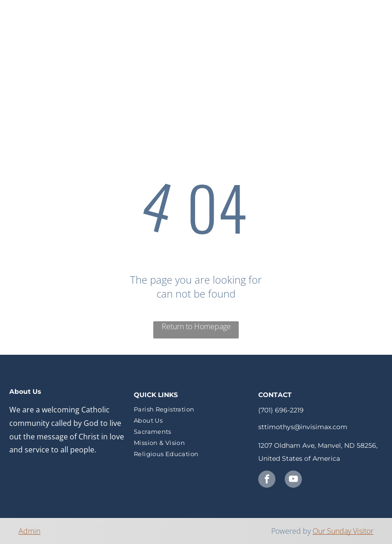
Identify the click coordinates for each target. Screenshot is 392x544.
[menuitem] (190, 26)
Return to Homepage (196, 326)
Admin (29, 531)
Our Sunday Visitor (343, 531)
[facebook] (267, 480)
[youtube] (293, 480)
